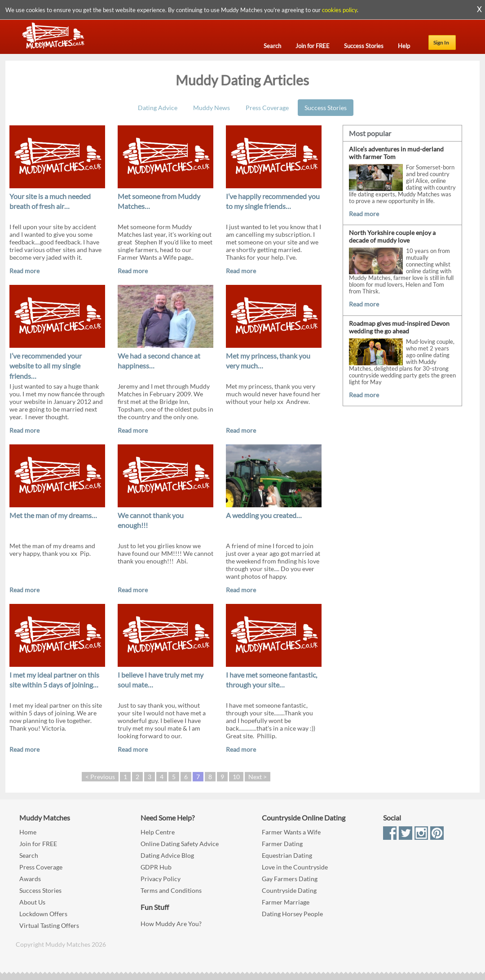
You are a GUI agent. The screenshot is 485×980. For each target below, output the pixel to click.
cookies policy (339, 10)
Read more (24, 271)
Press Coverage (267, 108)
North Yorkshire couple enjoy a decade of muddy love (392, 236)
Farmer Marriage (286, 902)
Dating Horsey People (292, 914)
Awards (30, 879)
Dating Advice (158, 108)
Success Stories (326, 108)
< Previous (100, 777)
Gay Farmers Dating (290, 879)
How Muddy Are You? (171, 924)
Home (28, 832)
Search (29, 855)
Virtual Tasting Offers (49, 925)
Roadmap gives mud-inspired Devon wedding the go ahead (399, 327)
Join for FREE (38, 844)
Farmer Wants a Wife (291, 832)
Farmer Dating (282, 844)
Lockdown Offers (43, 914)
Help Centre (158, 832)
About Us (32, 902)
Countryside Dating (289, 890)
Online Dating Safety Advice (180, 844)
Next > (258, 777)
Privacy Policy (161, 879)
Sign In (441, 42)
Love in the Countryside (295, 867)
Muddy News (212, 108)
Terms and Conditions (171, 890)
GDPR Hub (156, 867)
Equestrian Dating (287, 855)
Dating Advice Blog (167, 855)
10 (236, 777)
